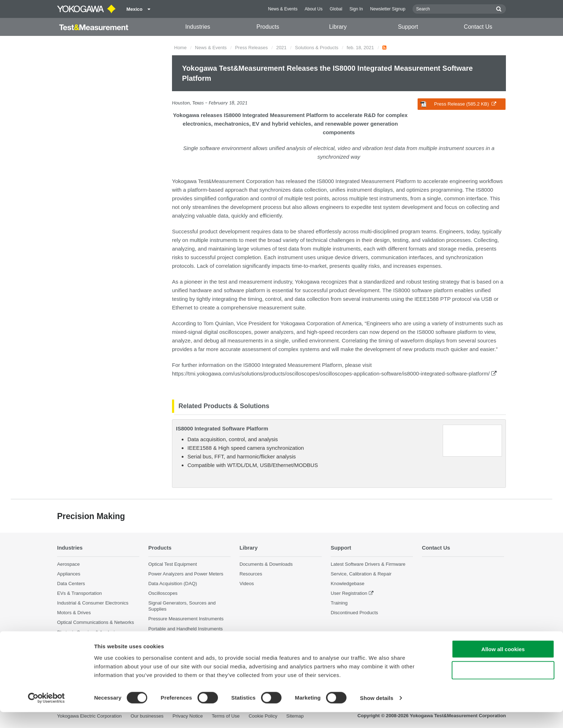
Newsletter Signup (388, 9)
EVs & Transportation (80, 593)
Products (268, 27)
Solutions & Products (317, 48)
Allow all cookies (503, 665)
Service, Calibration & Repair (361, 573)
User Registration (349, 593)
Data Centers (71, 584)
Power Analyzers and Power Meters (186, 573)
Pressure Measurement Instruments (186, 619)
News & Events (283, 9)
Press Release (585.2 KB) (458, 104)
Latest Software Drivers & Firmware (368, 564)
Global (336, 9)
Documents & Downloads (266, 564)
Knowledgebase (348, 584)
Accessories (161, 638)
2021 (281, 48)
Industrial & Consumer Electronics (93, 603)
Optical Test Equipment (173, 564)
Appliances (69, 573)
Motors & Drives (74, 613)
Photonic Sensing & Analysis (87, 632)
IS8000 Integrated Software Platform (222, 428)
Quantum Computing (79, 642)
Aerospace (68, 564)
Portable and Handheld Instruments (185, 628)
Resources (251, 573)
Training (339, 603)
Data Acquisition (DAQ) (173, 584)
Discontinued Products (354, 613)
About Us (313, 9)
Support (408, 27)
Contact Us (478, 27)
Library (338, 27)
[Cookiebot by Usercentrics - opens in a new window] (46, 714)
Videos (247, 584)
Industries (198, 27)
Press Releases (252, 48)
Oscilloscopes (163, 593)
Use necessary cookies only (503, 686)
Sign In (356, 9)
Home (180, 48)
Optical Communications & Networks (96, 622)
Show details (377, 714)
